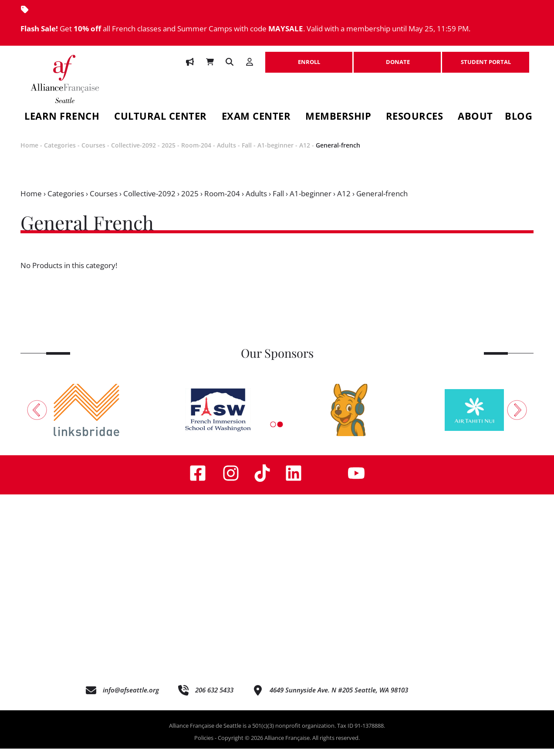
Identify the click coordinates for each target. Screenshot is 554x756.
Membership (338, 117)
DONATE (397, 57)
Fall (247, 152)
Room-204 (196, 152)
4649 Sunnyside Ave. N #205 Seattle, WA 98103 (339, 697)
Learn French (62, 117)
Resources (415, 117)
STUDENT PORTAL (486, 57)
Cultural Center (160, 117)
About (475, 117)
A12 (305, 152)
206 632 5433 (214, 697)
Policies (204, 745)
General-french (338, 152)
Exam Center (256, 117)
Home (29, 152)
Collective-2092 (133, 152)
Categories (60, 152)
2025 (169, 152)
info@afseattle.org (131, 697)
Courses (93, 152)
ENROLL (309, 57)
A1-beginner (275, 152)
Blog (519, 117)
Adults (226, 152)
